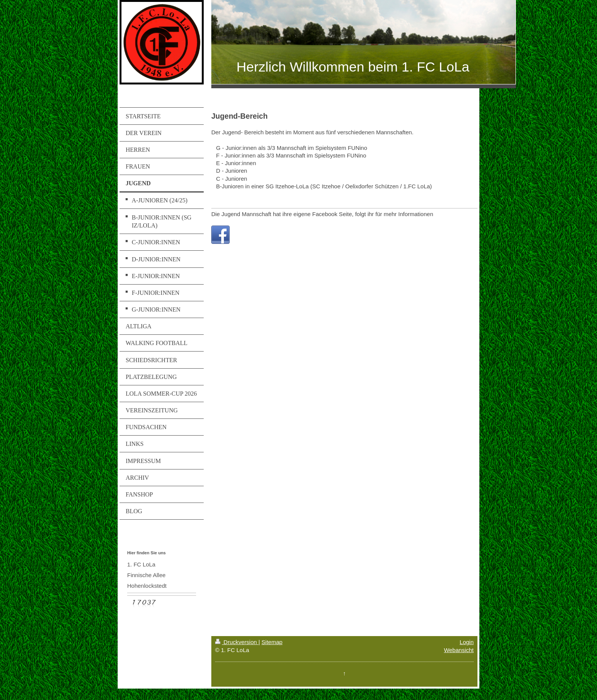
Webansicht (459, 650)
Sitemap (272, 642)
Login (467, 642)
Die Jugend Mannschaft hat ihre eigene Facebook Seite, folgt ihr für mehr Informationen (322, 214)
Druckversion (237, 642)
